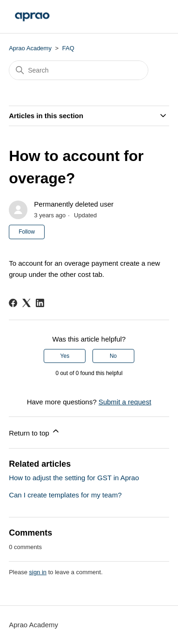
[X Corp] (26, 303)
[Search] (79, 70)
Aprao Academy (30, 48)
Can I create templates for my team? (65, 495)
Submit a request (125, 402)
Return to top (35, 432)
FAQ (68, 48)
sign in (38, 572)
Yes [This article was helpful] (65, 356)
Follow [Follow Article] (27, 232)
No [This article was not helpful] (113, 356)
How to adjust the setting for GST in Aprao (74, 478)
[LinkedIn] (40, 303)
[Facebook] (13, 303)
